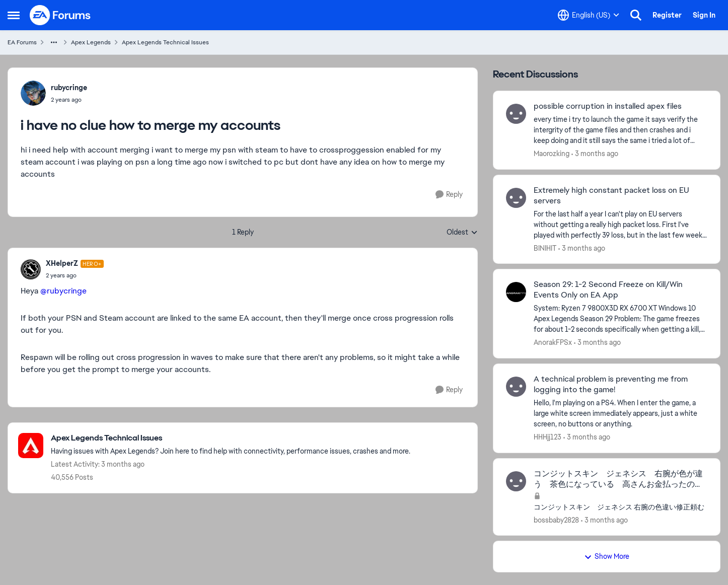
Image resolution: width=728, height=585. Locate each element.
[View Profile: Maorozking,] (516, 114)
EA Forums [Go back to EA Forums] (22, 42)
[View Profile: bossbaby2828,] (516, 481)
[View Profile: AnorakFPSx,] (516, 292)
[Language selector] (589, 15)
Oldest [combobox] (462, 233)
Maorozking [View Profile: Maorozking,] (552, 154)
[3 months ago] (595, 154)
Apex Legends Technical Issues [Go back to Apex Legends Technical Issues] (165, 42)
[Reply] (449, 195)
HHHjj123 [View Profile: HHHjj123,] (548, 437)
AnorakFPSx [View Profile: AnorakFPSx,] (553, 342)
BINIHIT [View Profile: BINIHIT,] (545, 248)
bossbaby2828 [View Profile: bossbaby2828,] (556, 520)
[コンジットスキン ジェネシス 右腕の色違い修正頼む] (621, 507)
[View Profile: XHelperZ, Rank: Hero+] (31, 269)
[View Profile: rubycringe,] (33, 93)
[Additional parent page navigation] (54, 42)
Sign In (704, 15)
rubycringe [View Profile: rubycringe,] (69, 88)
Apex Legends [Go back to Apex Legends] (91, 42)
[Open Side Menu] (14, 15)
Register (667, 15)
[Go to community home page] (60, 15)
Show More (607, 556)
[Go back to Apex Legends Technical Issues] (231, 438)
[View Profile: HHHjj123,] (516, 387)
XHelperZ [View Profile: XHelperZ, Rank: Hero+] (62, 263)
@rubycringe (63, 291)
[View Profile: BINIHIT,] (516, 198)
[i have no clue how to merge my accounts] (75, 275)
